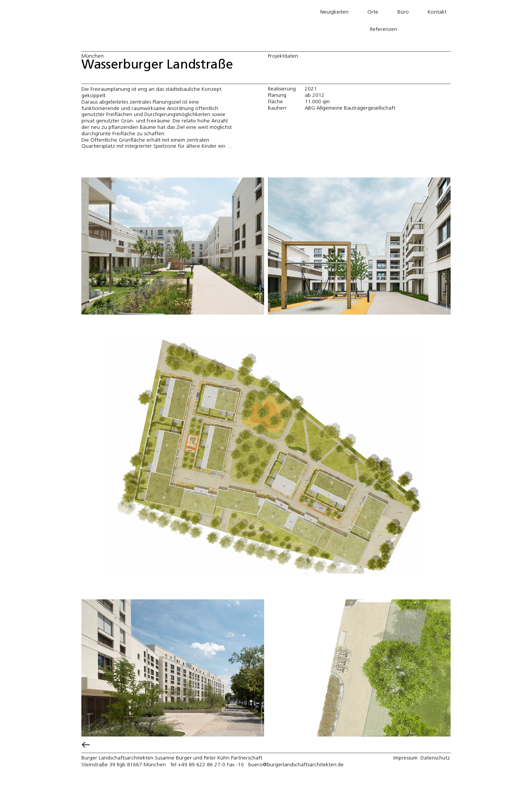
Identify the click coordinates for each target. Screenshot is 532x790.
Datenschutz (435, 758)
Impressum (405, 758)
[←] (86, 743)
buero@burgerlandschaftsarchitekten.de (296, 765)
